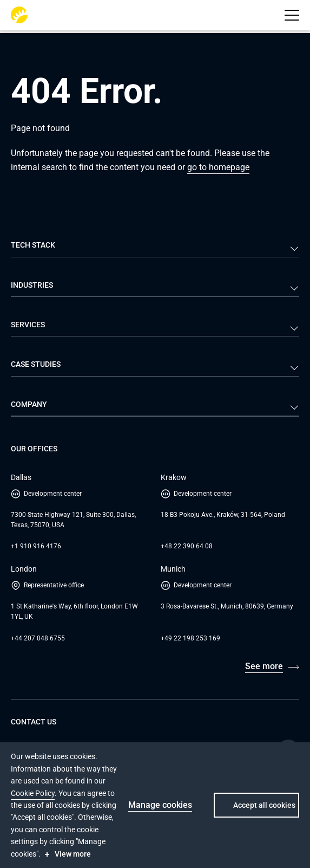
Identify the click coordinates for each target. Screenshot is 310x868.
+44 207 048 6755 (38, 638)
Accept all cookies (264, 805)
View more (73, 854)
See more (264, 666)
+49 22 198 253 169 (190, 638)
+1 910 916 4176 (36, 546)
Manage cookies (160, 805)
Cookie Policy (33, 793)
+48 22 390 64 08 (187, 546)
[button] (292, 15)
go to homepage (218, 167)
